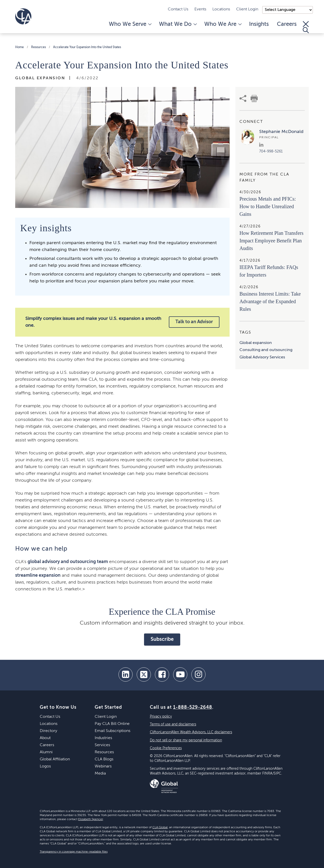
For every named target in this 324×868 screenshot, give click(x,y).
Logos (45, 766)
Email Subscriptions (113, 731)
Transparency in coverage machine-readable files (74, 852)
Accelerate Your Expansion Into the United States (87, 47)
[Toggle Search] (306, 27)
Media (100, 774)
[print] (254, 99)
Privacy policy (161, 717)
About (45, 738)
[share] (243, 99)
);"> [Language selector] (288, 10)
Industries (103, 738)
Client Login (247, 9)
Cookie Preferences (166, 748)
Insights (259, 24)
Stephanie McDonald (281, 132)
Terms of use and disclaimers (173, 724)
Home (19, 47)
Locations (221, 9)
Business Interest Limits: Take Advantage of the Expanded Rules (270, 301)
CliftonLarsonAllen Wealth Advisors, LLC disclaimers (191, 732)
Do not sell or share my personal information (186, 740)
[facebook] (162, 674)
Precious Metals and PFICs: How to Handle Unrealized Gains (268, 206)
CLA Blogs (104, 759)
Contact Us (178, 9)
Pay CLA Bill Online (112, 724)
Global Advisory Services (262, 357)
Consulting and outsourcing (266, 350)
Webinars (103, 766)
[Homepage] (23, 16)
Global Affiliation (55, 759)
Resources (38, 47)
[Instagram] (198, 674)
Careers (287, 24)
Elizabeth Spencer (91, 819)
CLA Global (160, 827)
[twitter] (144, 674)
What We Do (178, 24)
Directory (48, 731)
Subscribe (162, 640)
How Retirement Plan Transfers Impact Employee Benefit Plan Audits (271, 241)
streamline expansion (38, 575)
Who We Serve (130, 24)
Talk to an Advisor (194, 322)
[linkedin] (126, 674)
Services (102, 745)
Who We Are (223, 24)
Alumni (46, 752)
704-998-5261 (271, 151)
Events (200, 9)
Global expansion (256, 343)
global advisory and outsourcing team (68, 562)
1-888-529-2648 (193, 707)
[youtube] (180, 674)
